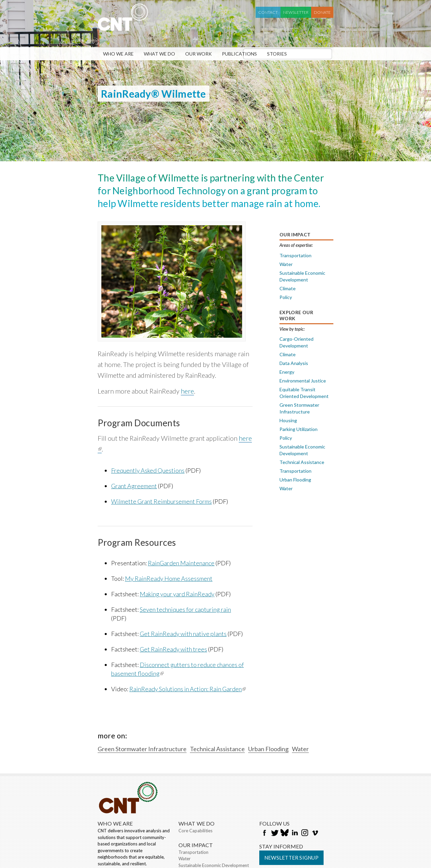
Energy (287, 372)
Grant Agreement (134, 486)
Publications (239, 54)
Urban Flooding (295, 480)
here (187, 391)
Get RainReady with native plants (183, 634)
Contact (268, 12)
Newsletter (296, 12)
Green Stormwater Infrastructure (299, 408)
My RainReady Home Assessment (169, 578)
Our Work (198, 54)
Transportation (295, 255)
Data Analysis (294, 363)
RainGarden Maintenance (181, 563)
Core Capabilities (195, 831)
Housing (288, 420)
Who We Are (118, 54)
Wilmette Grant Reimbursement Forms (161, 501)
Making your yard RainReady (177, 594)
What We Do (159, 54)
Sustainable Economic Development (302, 276)
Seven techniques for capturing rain (185, 609)
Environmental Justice (303, 381)
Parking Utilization (299, 429)
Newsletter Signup (291, 858)
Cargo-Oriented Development (296, 342)
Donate (322, 12)
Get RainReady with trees (173, 649)
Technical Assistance (302, 462)
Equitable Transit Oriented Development (304, 393)
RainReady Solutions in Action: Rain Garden (188, 689)
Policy (286, 297)
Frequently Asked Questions (148, 470)
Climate (288, 288)
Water (286, 264)
